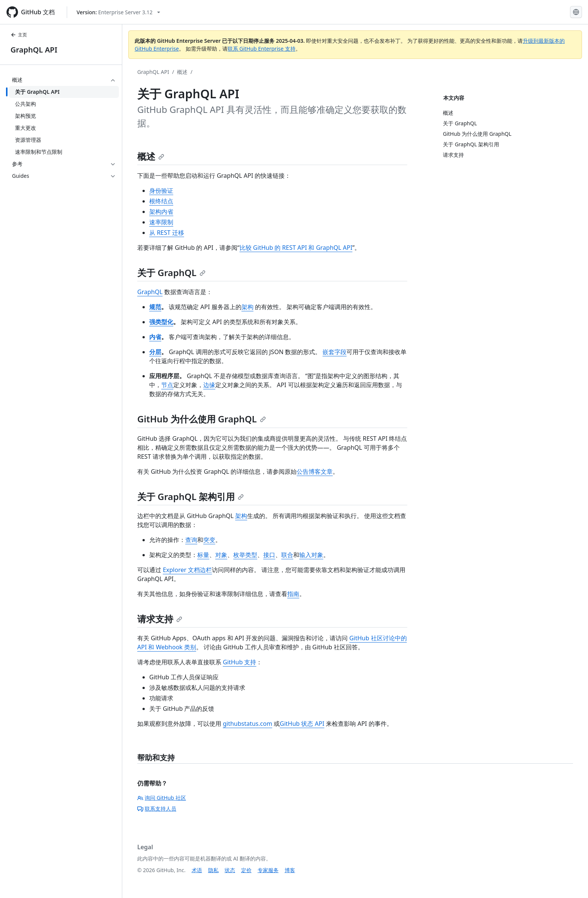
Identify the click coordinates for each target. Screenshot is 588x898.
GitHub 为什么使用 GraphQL (202, 419)
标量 (203, 555)
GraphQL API (34, 50)
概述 (182, 72)
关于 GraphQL (171, 273)
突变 (209, 540)
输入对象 (311, 555)
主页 (19, 35)
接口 (269, 555)
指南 (293, 594)
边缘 (209, 385)
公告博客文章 (315, 472)
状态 (230, 870)
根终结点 (161, 201)
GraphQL (150, 292)
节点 (167, 385)
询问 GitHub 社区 (162, 798)
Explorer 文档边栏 (187, 570)
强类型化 (161, 322)
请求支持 (160, 619)
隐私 (213, 870)
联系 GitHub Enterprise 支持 (262, 49)
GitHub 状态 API (302, 724)
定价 (246, 870)
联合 (287, 555)
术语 (197, 870)
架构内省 (161, 212)
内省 (155, 337)
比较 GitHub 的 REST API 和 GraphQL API (296, 248)
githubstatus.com (247, 724)
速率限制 (161, 222)
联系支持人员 (157, 809)
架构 (247, 307)
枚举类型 (245, 555)
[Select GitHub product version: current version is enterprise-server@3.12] (118, 12)
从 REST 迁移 (167, 233)
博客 (290, 870)
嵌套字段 (334, 352)
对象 (221, 555)
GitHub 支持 (239, 662)
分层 (155, 352)
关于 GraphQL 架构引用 (190, 496)
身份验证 (161, 191)
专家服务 (268, 870)
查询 (191, 540)
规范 (155, 307)
